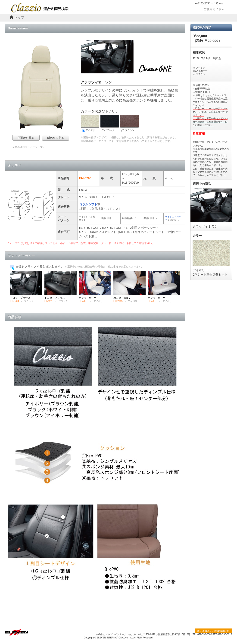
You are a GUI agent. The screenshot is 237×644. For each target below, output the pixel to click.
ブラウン (129, 124)
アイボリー (90, 124)
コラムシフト (88, 204)
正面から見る (26, 138)
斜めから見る (56, 138)
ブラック (110, 124)
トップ (19, 17)
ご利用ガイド (214, 9)
